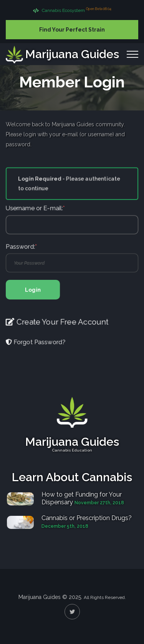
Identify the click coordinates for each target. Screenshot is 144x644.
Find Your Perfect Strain (72, 30)
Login (33, 293)
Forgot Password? (36, 347)
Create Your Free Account (57, 326)
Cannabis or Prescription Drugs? (87, 518)
